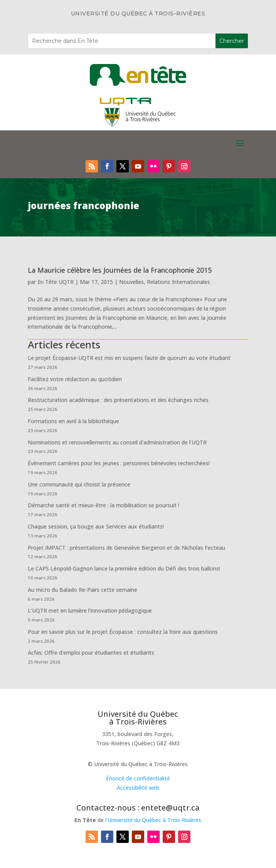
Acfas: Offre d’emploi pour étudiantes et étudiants (91, 653)
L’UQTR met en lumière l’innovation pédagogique (90, 610)
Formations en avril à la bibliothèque (73, 421)
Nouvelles (131, 282)
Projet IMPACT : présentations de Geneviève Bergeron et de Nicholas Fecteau (126, 548)
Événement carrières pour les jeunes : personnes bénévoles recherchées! (119, 463)
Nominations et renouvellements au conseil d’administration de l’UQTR (117, 442)
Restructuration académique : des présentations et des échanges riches (118, 400)
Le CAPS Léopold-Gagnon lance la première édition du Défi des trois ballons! (124, 568)
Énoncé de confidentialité (138, 778)
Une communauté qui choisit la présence (79, 484)
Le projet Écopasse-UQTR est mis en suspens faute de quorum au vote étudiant (129, 358)
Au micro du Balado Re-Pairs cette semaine (82, 590)
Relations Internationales (178, 282)
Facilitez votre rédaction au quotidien (75, 379)
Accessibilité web (138, 788)
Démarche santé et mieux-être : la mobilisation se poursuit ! (103, 505)
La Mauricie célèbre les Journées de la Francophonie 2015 (120, 270)
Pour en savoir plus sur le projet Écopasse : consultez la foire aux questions (123, 632)
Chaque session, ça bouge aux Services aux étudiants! (96, 526)
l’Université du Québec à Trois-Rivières (153, 820)
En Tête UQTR (56, 282)
